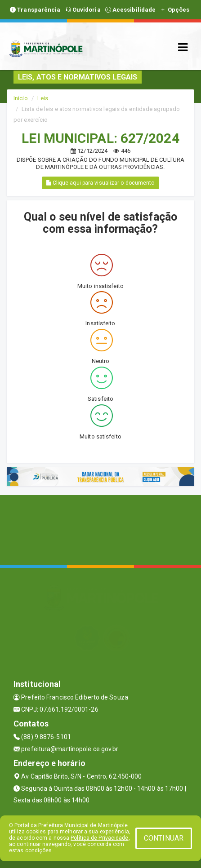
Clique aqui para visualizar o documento (100, 183)
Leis (43, 98)
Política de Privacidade (99, 838)
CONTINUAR (164, 838)
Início (21, 98)
